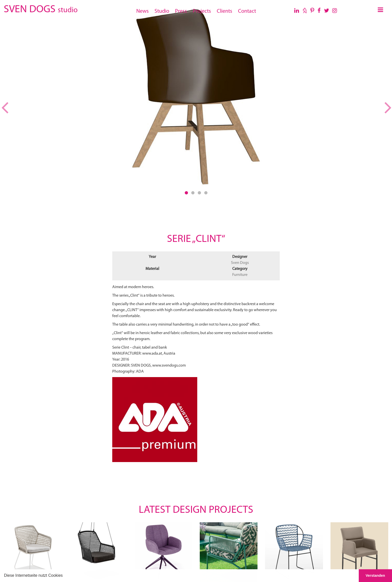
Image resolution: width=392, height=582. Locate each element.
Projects (202, 11)
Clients (224, 11)
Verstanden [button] (375, 576)
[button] (64, 576)
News (142, 11)
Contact (247, 11)
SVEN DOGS (41, 9)
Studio (162, 11)
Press (181, 11)
